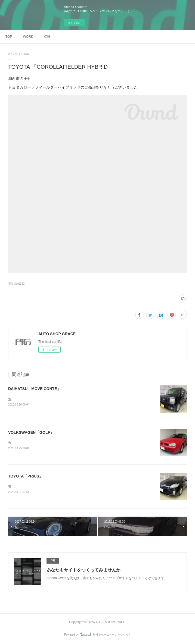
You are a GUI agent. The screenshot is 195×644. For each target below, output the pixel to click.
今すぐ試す (75, 23)
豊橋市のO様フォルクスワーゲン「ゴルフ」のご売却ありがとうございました (65, 443)
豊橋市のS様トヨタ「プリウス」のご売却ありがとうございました (57, 487)
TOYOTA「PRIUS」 (26, 476)
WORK (28, 37)
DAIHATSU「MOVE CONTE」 (34, 389)
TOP (9, 37)
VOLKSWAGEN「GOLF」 (31, 432)
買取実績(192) (17, 284)
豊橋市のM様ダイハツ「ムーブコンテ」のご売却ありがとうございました (62, 399)
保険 (47, 37)
